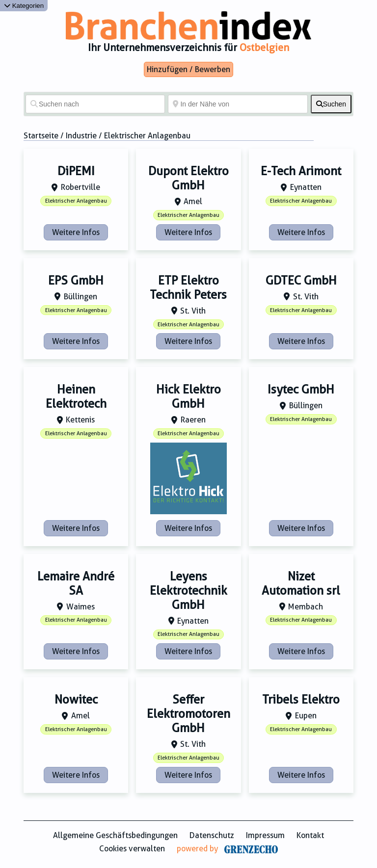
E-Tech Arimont (301, 171)
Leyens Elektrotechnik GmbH (188, 591)
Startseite (41, 136)
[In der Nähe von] (238, 104)
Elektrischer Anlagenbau (76, 201)
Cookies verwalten (132, 849)
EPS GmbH (76, 281)
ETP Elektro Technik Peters (188, 288)
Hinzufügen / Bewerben (188, 69)
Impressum (265, 835)
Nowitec (76, 700)
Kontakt (310, 835)
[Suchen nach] (95, 104)
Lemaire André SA (76, 584)
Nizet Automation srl (301, 584)
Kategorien (24, 6)
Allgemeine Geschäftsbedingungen (115, 835)
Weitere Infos (76, 232)
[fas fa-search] (331, 104)
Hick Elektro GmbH (188, 397)
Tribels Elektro (301, 700)
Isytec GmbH (301, 390)
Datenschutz (212, 835)
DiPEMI (76, 171)
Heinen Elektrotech (76, 397)
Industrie (81, 136)
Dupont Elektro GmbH (188, 178)
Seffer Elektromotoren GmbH (188, 714)
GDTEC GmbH (301, 281)
